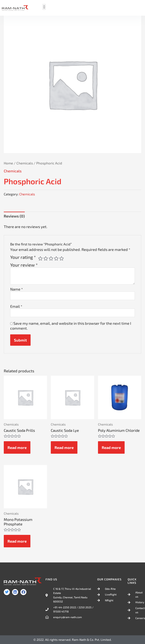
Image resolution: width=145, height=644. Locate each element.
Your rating (23, 257)
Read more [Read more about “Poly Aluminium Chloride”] (111, 447)
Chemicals (25, 163)
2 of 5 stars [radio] (46, 258)
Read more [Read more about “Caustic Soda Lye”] (64, 447)
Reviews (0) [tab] (14, 216)
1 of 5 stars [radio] (40, 258)
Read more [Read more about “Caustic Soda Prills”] (17, 447)
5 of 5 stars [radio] (62, 258)
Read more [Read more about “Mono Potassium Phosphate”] (17, 541)
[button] (44, 7)
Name (17, 289)
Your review (24, 265)
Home (8, 163)
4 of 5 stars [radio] (56, 258)
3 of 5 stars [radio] (51, 258)
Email (16, 306)
